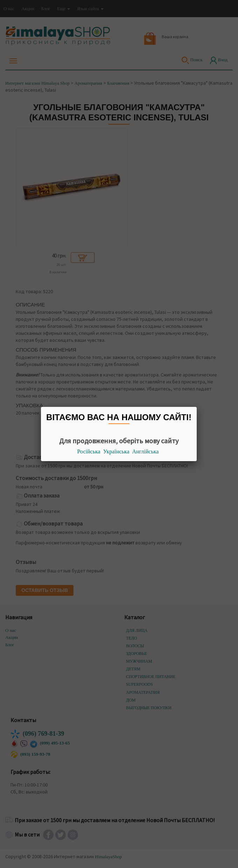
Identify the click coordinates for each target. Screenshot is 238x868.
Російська (89, 451)
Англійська (146, 451)
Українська (116, 451)
